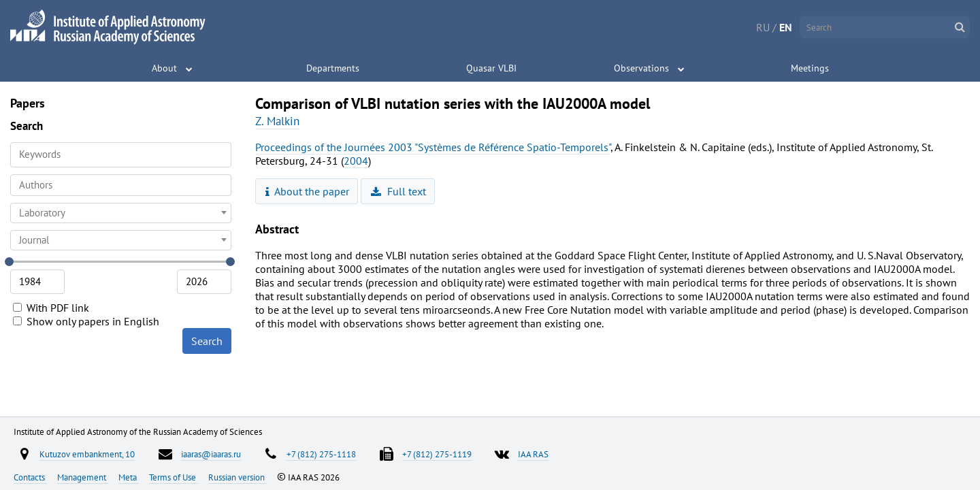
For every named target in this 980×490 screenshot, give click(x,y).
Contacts (30, 477)
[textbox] (121, 213)
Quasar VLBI (491, 68)
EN (786, 27)
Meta (129, 477)
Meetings (810, 68)
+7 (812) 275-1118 (321, 454)
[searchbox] (121, 185)
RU (763, 27)
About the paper (308, 191)
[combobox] (121, 185)
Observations (641, 68)
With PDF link (51, 308)
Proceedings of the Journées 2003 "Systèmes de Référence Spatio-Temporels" (433, 147)
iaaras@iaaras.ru (211, 454)
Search (207, 341)
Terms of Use (174, 477)
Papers (28, 103)
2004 (356, 161)
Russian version (238, 477)
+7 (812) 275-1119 (437, 454)
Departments (333, 68)
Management (83, 477)
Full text (398, 191)
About (164, 68)
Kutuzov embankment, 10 (87, 454)
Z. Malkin (277, 121)
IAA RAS (533, 454)
